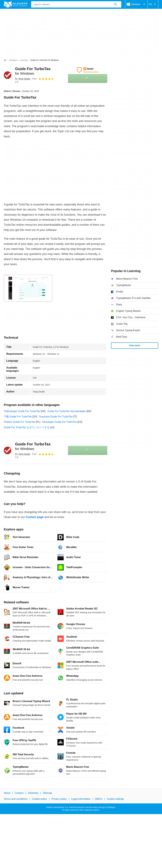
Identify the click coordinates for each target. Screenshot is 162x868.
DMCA (99, 799)
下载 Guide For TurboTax (18, 417)
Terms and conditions (16, 799)
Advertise (33, 793)
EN (153, 4)
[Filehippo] (16, 4)
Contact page (35, 517)
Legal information (81, 799)
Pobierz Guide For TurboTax (20, 422)
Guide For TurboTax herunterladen (67, 411)
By (23, 79)
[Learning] (24, 60)
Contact (19, 793)
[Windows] (13, 60)
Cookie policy (39, 799)
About (7, 793)
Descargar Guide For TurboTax (60, 422)
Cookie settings (115, 799)
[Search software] (116, 4)
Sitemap (47, 793)
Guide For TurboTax (33, 446)
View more (135, 345)
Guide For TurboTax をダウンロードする (27, 427)
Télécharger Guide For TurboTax (22, 411)
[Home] (5, 60)
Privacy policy (59, 799)
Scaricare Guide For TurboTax (56, 417)
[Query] (76, 4)
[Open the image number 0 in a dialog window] (28, 288)
